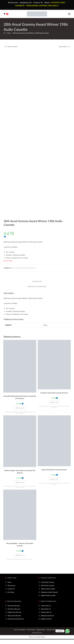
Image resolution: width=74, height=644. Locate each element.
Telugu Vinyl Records (14, 616)
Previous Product (12, 47)
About (47, 2)
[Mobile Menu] (69, 14)
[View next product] (69, 47)
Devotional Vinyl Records (16, 619)
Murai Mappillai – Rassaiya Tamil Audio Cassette (20, 544)
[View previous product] (5, 47)
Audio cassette (16, 268)
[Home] (4, 33)
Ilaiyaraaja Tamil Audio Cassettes (24, 559)
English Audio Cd (46, 619)
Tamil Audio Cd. (46, 606)
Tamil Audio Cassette (47, 582)
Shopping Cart (26, 2)
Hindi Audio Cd (46, 609)
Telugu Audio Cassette (48, 589)
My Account (13, 2)
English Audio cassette (28, 268)
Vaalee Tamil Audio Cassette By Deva (54, 470)
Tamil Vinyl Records (14, 606)
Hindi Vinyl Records (14, 609)
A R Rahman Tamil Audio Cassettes (14, 412)
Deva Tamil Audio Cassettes (55, 406)
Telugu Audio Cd (46, 612)
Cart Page (11, 592)
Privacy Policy (31, 630)
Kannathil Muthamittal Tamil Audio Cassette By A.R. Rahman (20, 397)
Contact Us (38, 2)
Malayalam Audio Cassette (49, 592)
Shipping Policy (41, 630)
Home (10, 582)
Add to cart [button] (20, 408)
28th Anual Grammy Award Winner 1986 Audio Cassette (31, 33)
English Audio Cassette (48, 595)
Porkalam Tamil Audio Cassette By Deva (54, 393)
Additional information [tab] (37, 287)
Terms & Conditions (20, 630)
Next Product (63, 47)
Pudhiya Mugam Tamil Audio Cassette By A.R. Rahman (20, 472)
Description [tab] (37, 282)
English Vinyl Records (14, 612)
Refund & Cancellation (53, 630)
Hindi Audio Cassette (48, 586)
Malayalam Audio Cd (47, 616)
